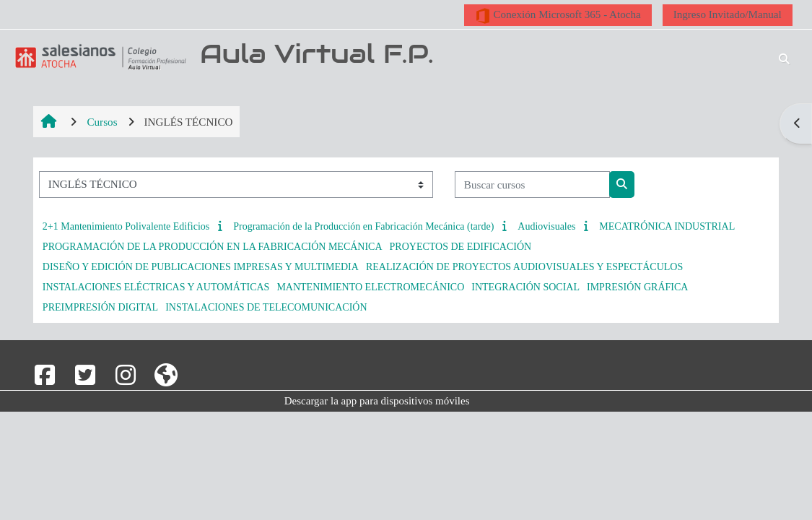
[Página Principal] (98, 57)
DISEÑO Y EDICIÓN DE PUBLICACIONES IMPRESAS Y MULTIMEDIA (201, 267)
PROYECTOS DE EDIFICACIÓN (461, 247)
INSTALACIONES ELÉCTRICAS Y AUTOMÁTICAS (156, 287)
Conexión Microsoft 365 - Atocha (558, 16)
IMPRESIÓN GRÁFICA (637, 287)
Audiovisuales (546, 226)
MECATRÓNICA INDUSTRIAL (667, 226)
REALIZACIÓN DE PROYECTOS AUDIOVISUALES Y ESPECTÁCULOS (524, 267)
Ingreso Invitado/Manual (728, 14)
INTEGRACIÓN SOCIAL (525, 287)
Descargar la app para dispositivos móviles (377, 401)
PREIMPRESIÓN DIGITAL (100, 307)
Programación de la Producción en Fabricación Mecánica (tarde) (363, 226)
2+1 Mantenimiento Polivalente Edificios (126, 226)
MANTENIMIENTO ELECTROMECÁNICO (370, 287)
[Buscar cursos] (532, 185)
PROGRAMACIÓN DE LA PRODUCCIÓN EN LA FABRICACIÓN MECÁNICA (213, 247)
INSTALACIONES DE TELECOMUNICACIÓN (266, 307)
